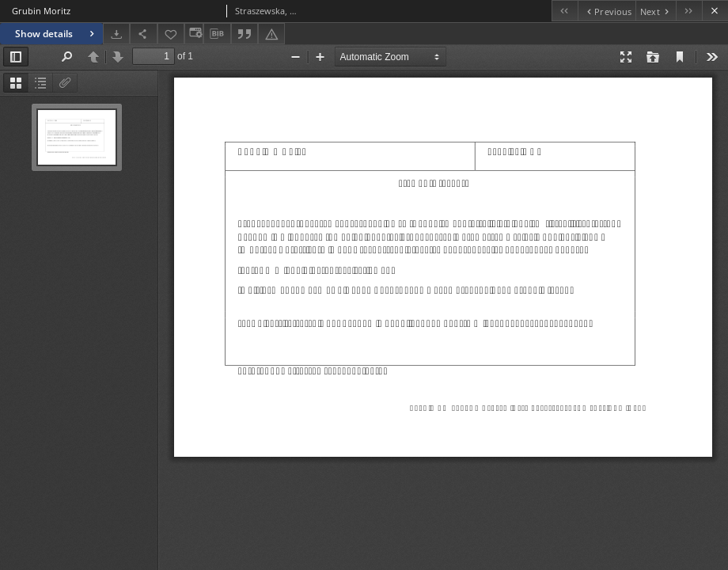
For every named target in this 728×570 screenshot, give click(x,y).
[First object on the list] (565, 11)
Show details (57, 34)
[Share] (143, 34)
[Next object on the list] (656, 11)
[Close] (715, 11)
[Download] (116, 34)
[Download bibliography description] (217, 34)
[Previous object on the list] (607, 11)
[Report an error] (271, 34)
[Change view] (194, 34)
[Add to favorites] (171, 34)
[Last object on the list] (689, 11)
